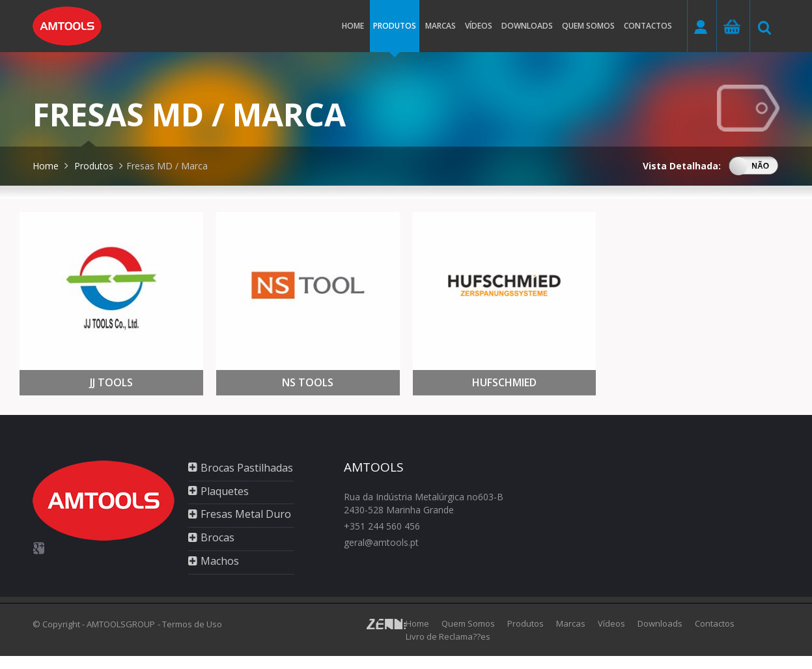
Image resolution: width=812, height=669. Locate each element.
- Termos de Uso (190, 624)
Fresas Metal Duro (246, 514)
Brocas (217, 537)
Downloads (527, 26)
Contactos (648, 26)
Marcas (441, 26)
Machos (220, 561)
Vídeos (479, 26)
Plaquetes (225, 491)
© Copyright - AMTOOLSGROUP (94, 624)
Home (353, 26)
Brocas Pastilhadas (247, 468)
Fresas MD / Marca (167, 166)
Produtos (395, 36)
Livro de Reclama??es (448, 636)
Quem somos (588, 26)
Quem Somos (468, 623)
